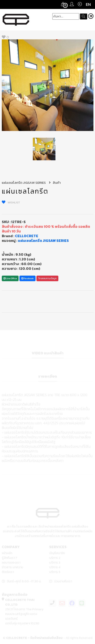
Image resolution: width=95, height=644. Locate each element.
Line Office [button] (10, 278)
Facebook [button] (28, 278)
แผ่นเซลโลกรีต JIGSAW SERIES (26, 183)
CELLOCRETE (27, 236)
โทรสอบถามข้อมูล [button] (47, 278)
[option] (48, 85)
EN (88, 4)
